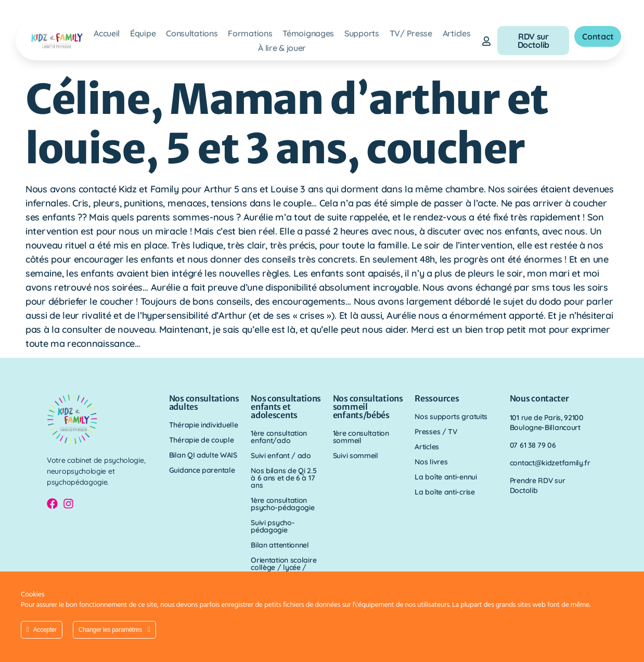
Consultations (192, 33)
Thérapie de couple (202, 440)
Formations (250, 33)
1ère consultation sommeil (361, 437)
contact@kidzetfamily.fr (550, 463)
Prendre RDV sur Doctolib (538, 485)
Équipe (143, 33)
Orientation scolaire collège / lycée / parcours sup (284, 567)
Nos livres (431, 462)
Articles (457, 33)
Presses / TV (436, 432)
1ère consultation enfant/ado (279, 437)
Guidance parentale (202, 470)
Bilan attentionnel (280, 545)
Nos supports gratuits (451, 417)
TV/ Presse (411, 33)
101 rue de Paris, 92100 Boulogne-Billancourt (547, 423)
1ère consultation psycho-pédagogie (282, 504)
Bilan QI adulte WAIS (203, 455)
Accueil (107, 33)
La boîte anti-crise (445, 492)
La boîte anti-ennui (446, 477)
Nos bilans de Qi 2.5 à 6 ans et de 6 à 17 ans (284, 478)
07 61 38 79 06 (533, 445)
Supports (362, 33)
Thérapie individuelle (204, 425)
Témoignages (308, 33)
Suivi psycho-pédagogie (273, 526)
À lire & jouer (282, 48)
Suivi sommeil (356, 456)
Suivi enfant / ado (281, 456)
